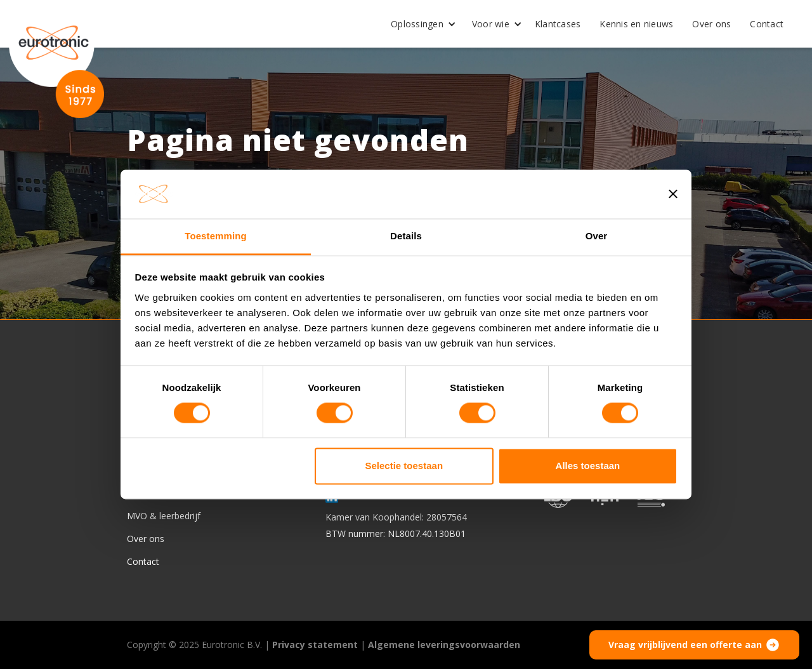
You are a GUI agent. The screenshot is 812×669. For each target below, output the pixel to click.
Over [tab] (597, 236)
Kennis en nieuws (636, 24)
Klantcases (558, 24)
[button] (419, 24)
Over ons (711, 24)
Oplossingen (417, 24)
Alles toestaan (588, 466)
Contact (767, 24)
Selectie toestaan (404, 466)
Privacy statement (315, 645)
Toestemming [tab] (216, 236)
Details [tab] (406, 236)
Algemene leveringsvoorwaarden (444, 645)
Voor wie (491, 24)
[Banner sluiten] (673, 194)
